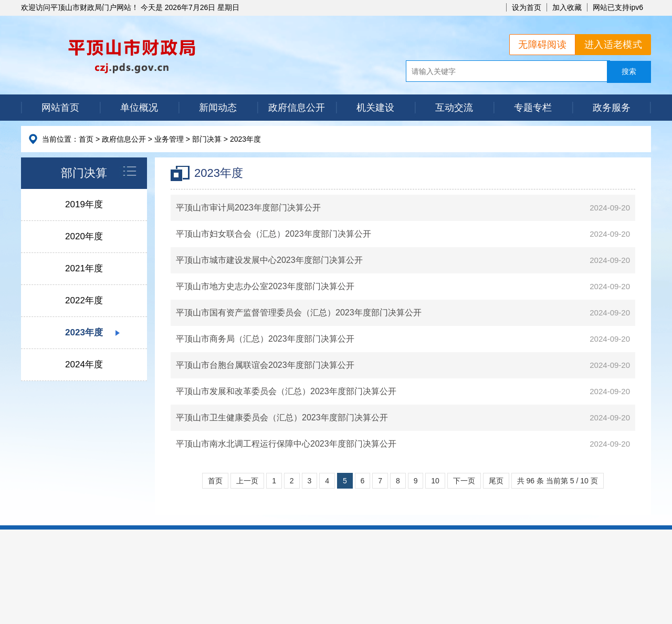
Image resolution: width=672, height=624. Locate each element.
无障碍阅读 (542, 45)
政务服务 (612, 108)
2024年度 (84, 364)
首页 (86, 139)
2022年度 (84, 300)
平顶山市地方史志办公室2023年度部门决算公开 (265, 286)
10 (435, 481)
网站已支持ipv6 (618, 7)
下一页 (464, 481)
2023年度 (245, 139)
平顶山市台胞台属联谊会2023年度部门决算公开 (265, 365)
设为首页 (527, 7)
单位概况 (139, 108)
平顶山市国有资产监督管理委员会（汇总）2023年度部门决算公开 (299, 313)
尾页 (496, 481)
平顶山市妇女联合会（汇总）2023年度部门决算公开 (274, 234)
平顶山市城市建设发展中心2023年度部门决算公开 (269, 260)
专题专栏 (533, 108)
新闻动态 (218, 108)
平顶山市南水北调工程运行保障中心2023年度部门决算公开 (286, 444)
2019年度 (84, 204)
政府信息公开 (297, 108)
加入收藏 (567, 7)
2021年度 (84, 268)
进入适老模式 (613, 45)
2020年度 (84, 236)
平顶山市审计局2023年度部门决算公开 (248, 208)
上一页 (247, 481)
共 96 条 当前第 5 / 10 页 (558, 481)
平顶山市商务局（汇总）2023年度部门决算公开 (265, 339)
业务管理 (169, 139)
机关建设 (375, 108)
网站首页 (60, 108)
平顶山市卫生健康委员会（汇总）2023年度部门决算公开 (282, 417)
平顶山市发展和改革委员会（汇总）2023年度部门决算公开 (286, 391)
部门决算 (207, 139)
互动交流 (454, 108)
